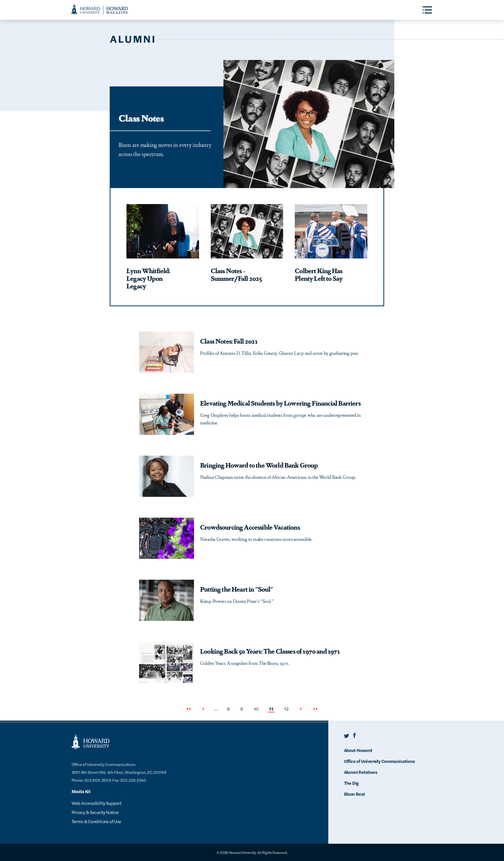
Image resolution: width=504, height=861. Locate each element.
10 (257, 709)
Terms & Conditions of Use (96, 821)
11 (272, 709)
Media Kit (81, 791)
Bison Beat (355, 794)
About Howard (358, 750)
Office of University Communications (379, 761)
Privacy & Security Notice (95, 812)
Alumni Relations (361, 772)
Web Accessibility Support (97, 803)
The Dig (351, 783)
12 (287, 709)
